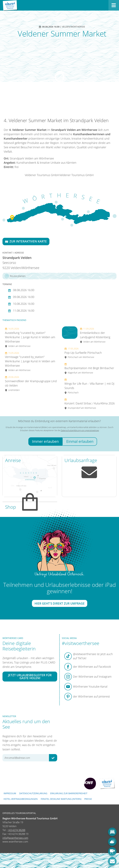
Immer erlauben (45, 441)
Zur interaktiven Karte (26, 241)
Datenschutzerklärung (33, 793)
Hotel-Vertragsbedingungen (21, 799)
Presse (88, 799)
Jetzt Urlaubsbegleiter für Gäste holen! (30, 677)
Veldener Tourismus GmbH (42, 175)
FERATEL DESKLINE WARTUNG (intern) (61, 799)
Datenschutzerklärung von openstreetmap (80, 430)
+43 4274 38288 (16, 830)
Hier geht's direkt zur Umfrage (60, 604)
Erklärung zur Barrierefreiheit (69, 793)
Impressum (10, 793)
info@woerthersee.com (15, 838)
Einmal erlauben (80, 441)
